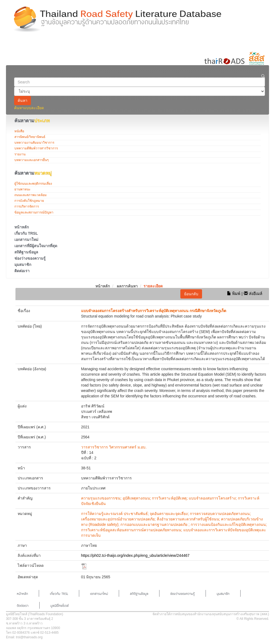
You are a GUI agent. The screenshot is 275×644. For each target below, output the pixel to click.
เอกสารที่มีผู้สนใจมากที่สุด (36, 246)
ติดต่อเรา (22, 271)
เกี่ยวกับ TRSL (26, 233)
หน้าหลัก (22, 227)
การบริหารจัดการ (27, 206)
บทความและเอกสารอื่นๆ (31, 160)
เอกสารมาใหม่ (26, 240)
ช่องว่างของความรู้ (30, 258)
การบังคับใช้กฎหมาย (29, 201)
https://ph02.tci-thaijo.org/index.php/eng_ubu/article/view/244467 (135, 555)
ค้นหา (23, 100)
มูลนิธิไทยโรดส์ (60, 605)
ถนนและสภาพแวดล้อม (31, 195)
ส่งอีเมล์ (253, 293)
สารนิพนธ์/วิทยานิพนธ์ (30, 137)
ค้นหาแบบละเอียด (29, 108)
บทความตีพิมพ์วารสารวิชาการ (36, 148)
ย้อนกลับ (191, 294)
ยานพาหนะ (22, 189)
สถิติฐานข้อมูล (26, 252)
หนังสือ (19, 131)
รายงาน (20, 154)
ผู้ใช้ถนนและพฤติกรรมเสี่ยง (33, 184)
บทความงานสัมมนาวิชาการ (34, 143)
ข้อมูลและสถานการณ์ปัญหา (34, 212)
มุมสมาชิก (23, 265)
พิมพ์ (234, 293)
